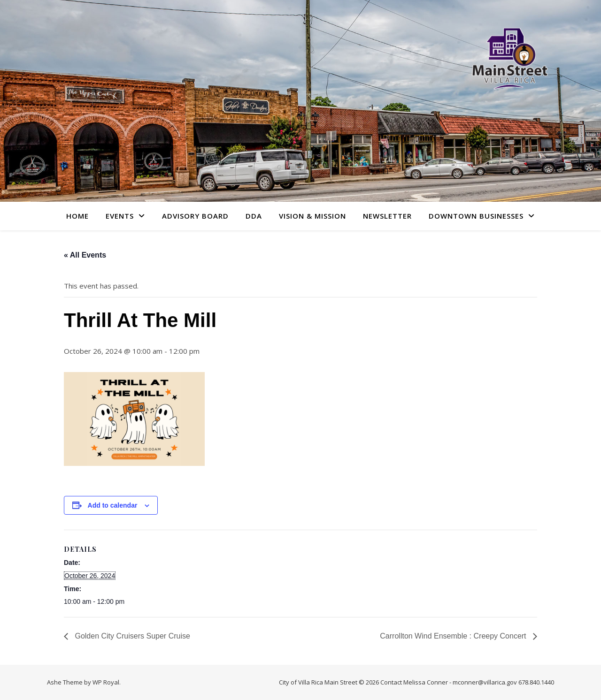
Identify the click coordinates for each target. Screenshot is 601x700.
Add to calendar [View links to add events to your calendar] (113, 505)
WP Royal (106, 682)
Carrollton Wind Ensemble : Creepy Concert (454, 636)
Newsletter (387, 216)
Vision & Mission (312, 216)
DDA (254, 216)
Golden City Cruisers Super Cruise (131, 636)
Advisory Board (195, 216)
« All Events (85, 255)
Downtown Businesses (476, 216)
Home (77, 216)
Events (120, 216)
